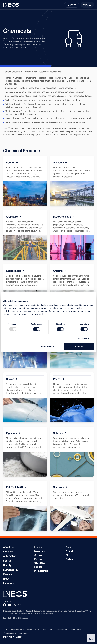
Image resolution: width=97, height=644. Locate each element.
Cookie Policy (48, 629)
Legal (5, 629)
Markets (38, 567)
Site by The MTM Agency (12, 637)
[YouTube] (10, 605)
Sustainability (11, 570)
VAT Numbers (62, 629)
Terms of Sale (75, 629)
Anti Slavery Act (17, 629)
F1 (67, 555)
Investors (8, 583)
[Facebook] (5, 605)
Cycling (69, 559)
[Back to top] (91, 638)
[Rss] (20, 605)
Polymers (39, 559)
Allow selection (48, 346)
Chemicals (39, 555)
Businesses (39, 551)
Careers (8, 574)
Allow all (79, 346)
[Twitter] (15, 605)
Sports (7, 561)
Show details (83, 338)
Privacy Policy (33, 629)
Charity (7, 565)
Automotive (10, 556)
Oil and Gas (40, 563)
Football (69, 551)
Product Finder (41, 571)
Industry (8, 552)
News (6, 579)
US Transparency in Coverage (15, 633)
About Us (8, 547)
